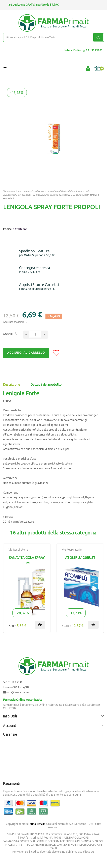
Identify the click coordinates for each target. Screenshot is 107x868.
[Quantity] (35, 334)
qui (93, 852)
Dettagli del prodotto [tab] (46, 385)
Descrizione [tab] (11, 385)
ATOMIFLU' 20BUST (80, 558)
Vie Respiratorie (18, 550)
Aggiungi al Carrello (26, 353)
